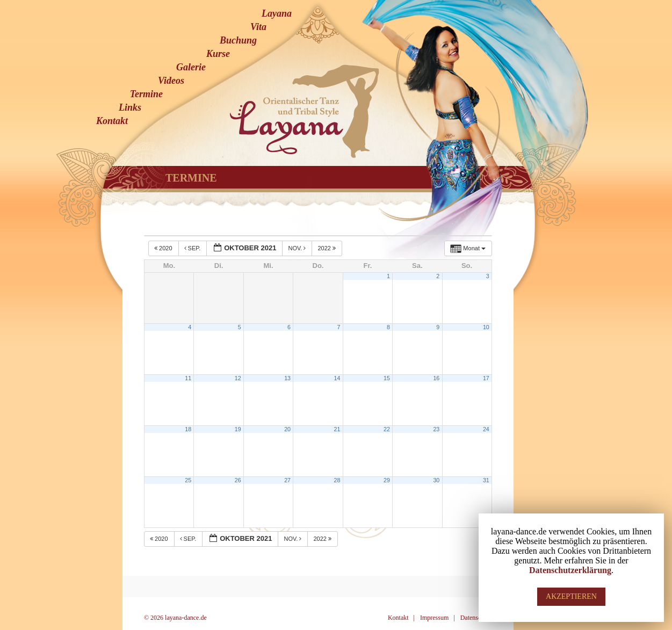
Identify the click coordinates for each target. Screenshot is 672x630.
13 (287, 378)
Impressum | (438, 618)
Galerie (191, 67)
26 (238, 480)
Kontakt (112, 121)
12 (238, 378)
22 (387, 429)
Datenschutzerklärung (570, 570)
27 (287, 480)
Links (130, 107)
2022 (327, 248)
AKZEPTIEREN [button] (571, 596)
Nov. (298, 248)
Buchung (238, 40)
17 (486, 378)
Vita (258, 27)
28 (337, 480)
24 (486, 429)
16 (436, 378)
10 (486, 327)
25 (188, 480)
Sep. (193, 248)
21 (337, 429)
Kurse (218, 54)
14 (337, 378)
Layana (277, 13)
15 (387, 378)
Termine (146, 94)
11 (188, 378)
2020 (164, 248)
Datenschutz (476, 618)
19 (238, 429)
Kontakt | (401, 618)
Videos (171, 81)
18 (188, 429)
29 (387, 480)
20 (287, 429)
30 (436, 480)
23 (436, 429)
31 (486, 480)
